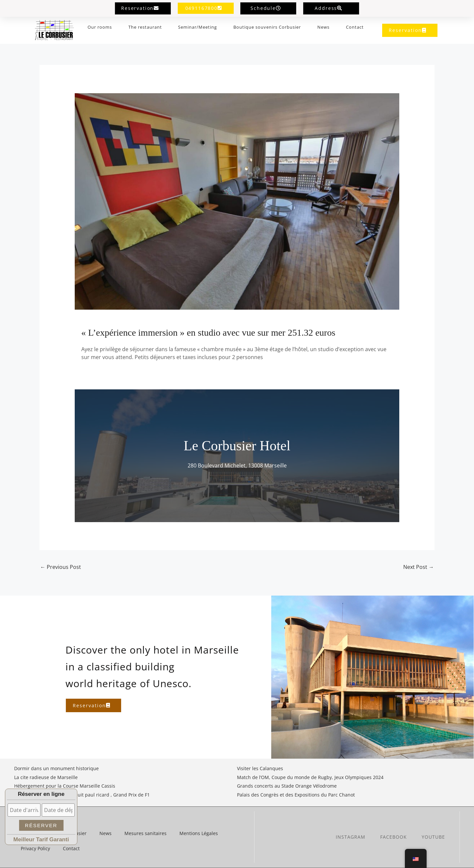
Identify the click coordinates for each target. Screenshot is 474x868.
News (323, 27)
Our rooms (100, 27)
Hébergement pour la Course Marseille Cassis (65, 786)
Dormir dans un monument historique (57, 768)
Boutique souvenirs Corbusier (267, 27)
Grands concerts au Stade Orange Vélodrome (288, 786)
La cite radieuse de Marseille (46, 777)
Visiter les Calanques (260, 768)
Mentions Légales (200, 834)
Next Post (419, 567)
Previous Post (61, 567)
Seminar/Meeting (197, 27)
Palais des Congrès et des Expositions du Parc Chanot (296, 795)
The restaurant (145, 27)
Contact (355, 27)
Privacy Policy (35, 849)
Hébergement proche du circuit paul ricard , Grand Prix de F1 (82, 795)
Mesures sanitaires (146, 834)
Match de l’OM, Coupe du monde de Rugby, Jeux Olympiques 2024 (310, 777)
